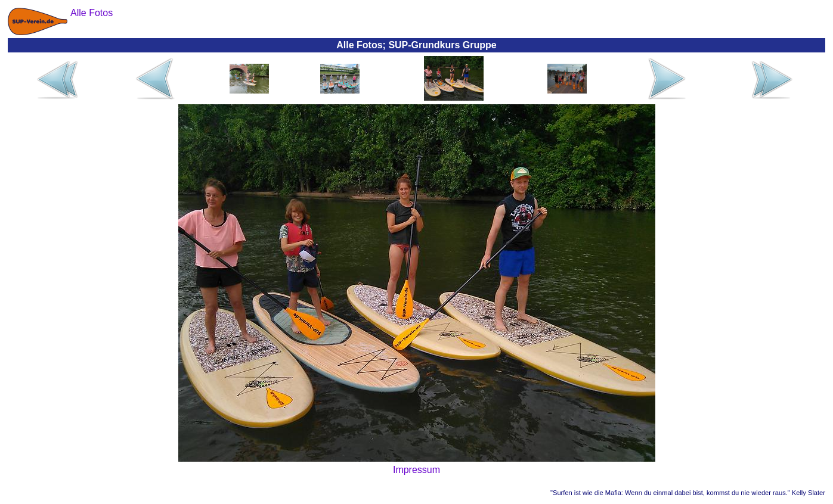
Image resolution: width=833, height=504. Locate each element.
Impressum (416, 470)
